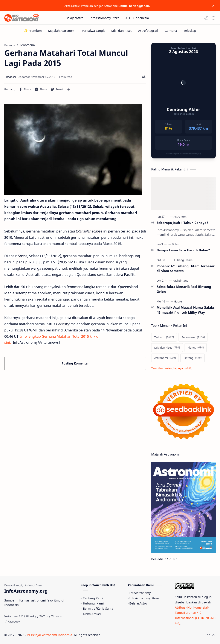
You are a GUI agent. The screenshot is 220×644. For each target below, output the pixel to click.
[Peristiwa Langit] (93, 31)
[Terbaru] (164, 337)
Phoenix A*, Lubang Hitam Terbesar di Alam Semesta (186, 268)
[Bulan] (176, 244)
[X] (22, 616)
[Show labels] (173, 368)
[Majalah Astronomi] (62, 31)
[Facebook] (14, 621)
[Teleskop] (190, 31)
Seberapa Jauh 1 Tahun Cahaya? (182, 223)
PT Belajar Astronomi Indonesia (50, 635)
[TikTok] (44, 616)
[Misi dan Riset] (121, 31)
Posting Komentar (75, 363)
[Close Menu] (213, 6)
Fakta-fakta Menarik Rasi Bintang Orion (184, 289)
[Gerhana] (171, 31)
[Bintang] (192, 358)
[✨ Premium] (33, 31)
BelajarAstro (138, 603)
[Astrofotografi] (148, 31)
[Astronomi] (180, 217)
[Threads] (57, 616)
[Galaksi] (179, 301)
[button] (206, 18)
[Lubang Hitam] (183, 260)
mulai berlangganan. (135, 6)
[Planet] (196, 348)
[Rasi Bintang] (180, 281)
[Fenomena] (193, 337)
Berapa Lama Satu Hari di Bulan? (183, 250)
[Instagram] (11, 616)
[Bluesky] (31, 616)
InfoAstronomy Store (144, 598)
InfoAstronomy (140, 593)
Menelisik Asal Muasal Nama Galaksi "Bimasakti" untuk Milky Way (186, 310)
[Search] (214, 18)
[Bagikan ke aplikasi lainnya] (69, 89)
